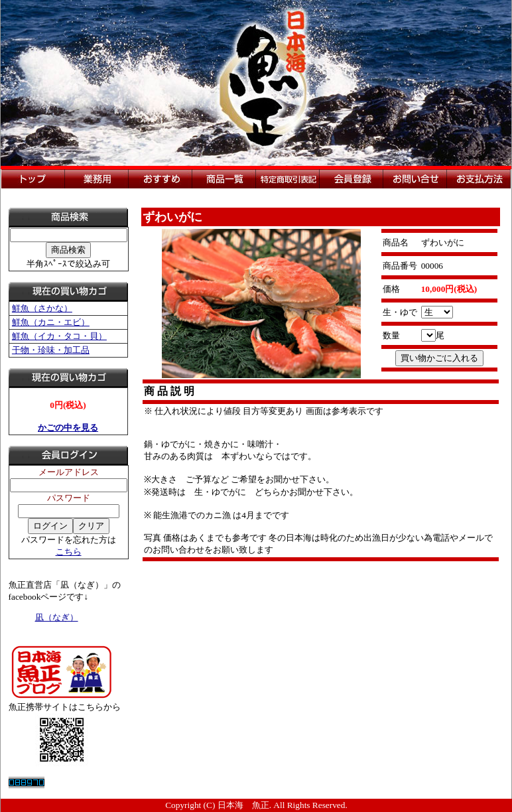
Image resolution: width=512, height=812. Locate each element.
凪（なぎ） (57, 617)
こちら (69, 552)
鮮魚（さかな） (42, 308)
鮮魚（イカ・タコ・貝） (59, 336)
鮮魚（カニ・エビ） (51, 322)
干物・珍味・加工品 (51, 350)
